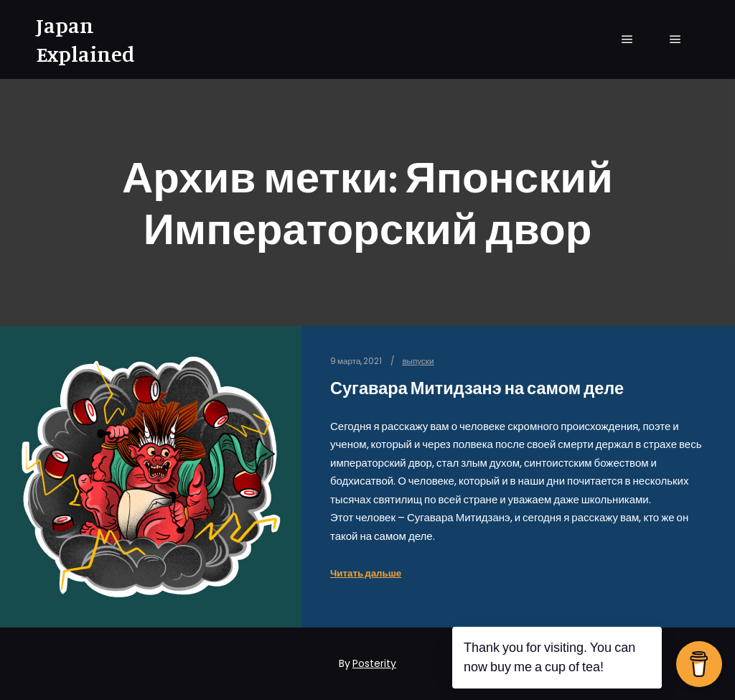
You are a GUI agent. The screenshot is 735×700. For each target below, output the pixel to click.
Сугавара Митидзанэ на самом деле (477, 388)
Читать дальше (366, 573)
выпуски (418, 361)
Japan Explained (85, 39)
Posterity (374, 663)
